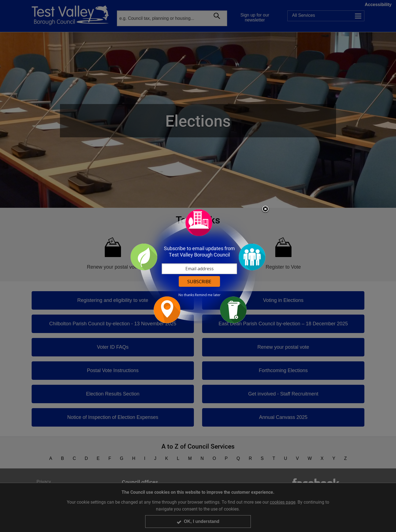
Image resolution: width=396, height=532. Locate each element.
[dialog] (198, 266)
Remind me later (208, 295)
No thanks (186, 295)
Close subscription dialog (265, 209)
